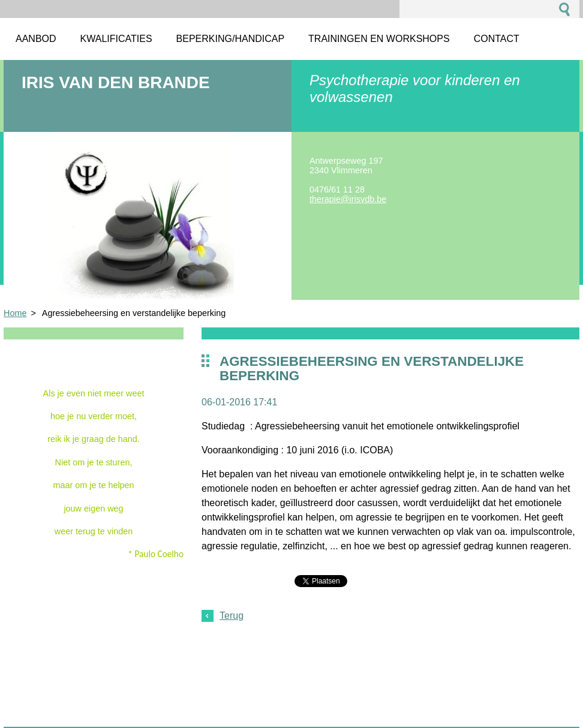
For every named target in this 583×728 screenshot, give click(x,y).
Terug (232, 616)
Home (15, 313)
